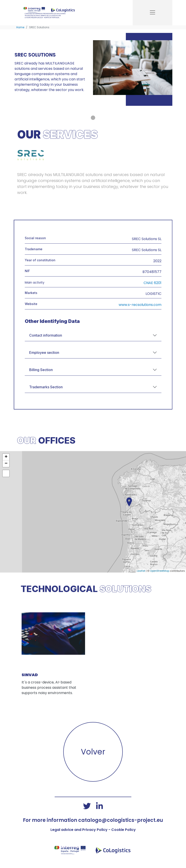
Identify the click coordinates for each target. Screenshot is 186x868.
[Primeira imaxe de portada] (93, 118)
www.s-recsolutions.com (159, 305)
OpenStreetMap (160, 590)
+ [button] (6, 476)
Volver (93, 752)
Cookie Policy (124, 830)
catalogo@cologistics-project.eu (121, 820)
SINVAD (30, 694)
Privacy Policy (95, 830)
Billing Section (60, 370)
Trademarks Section (65, 387)
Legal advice (62, 830)
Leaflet (141, 590)
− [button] (6, 483)
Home (20, 27)
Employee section (63, 353)
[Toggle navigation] (153, 13)
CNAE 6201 (171, 283)
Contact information (64, 335)
